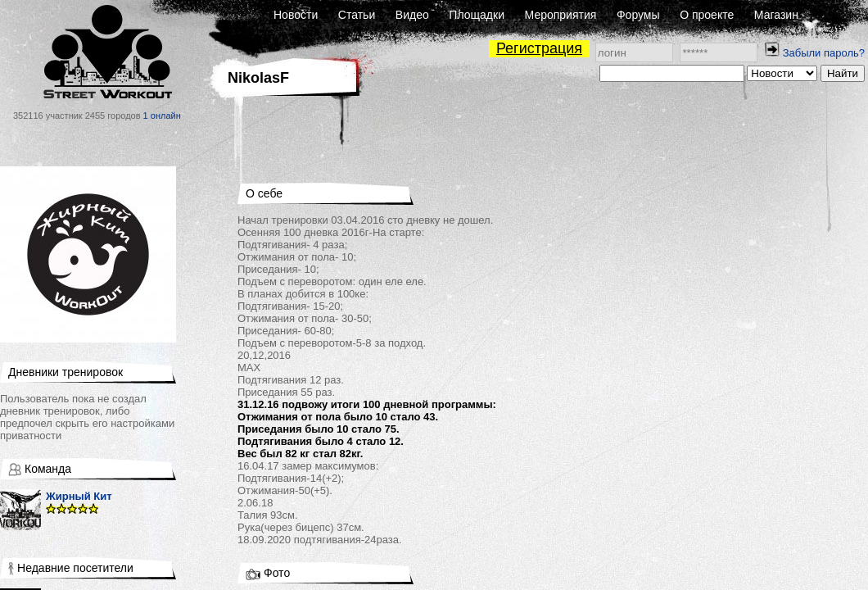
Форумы (638, 15)
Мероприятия (561, 15)
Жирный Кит (79, 496)
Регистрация (539, 48)
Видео (412, 15)
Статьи (357, 15)
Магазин (776, 15)
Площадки (477, 15)
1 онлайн (162, 116)
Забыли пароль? (824, 53)
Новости (296, 15)
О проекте (707, 15)
